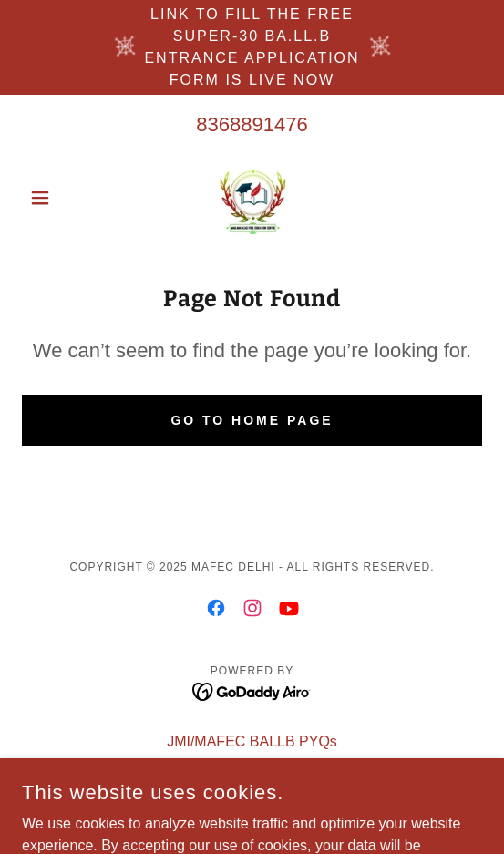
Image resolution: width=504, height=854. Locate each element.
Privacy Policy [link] (252, 789)
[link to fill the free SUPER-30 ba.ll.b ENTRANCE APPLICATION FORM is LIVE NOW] (252, 47)
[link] (252, 198)
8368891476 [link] (252, 124)
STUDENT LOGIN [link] (252, 765)
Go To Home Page (252, 420)
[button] (57, 198)
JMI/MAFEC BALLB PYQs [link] (252, 741)
